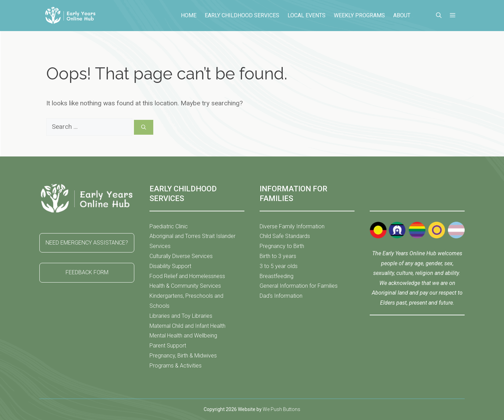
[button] (439, 16)
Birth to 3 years (278, 256)
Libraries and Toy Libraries (181, 316)
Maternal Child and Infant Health (187, 326)
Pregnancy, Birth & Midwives (183, 356)
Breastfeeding (277, 276)
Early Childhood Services (242, 15)
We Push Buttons (282, 409)
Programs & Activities (176, 366)
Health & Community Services (185, 286)
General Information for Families (299, 286)
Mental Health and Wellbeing (183, 336)
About (402, 15)
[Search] (144, 127)
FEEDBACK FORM (87, 272)
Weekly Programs (359, 15)
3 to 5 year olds (279, 266)
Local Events (307, 15)
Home (189, 15)
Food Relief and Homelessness (187, 276)
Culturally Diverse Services (181, 256)
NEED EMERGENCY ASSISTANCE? (87, 243)
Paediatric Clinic (169, 226)
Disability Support (170, 266)
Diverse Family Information (292, 226)
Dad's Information (281, 296)
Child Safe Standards (285, 236)
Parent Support (168, 346)
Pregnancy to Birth (282, 246)
